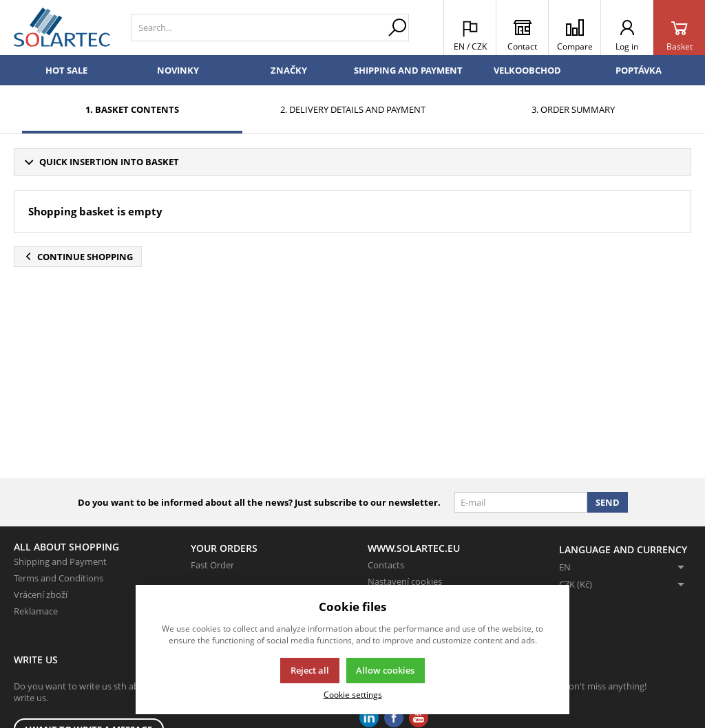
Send (608, 502)
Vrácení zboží (41, 595)
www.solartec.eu (414, 548)
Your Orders (224, 548)
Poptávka (639, 70)
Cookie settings (353, 694)
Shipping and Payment (408, 70)
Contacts (386, 565)
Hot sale (66, 70)
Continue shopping (78, 257)
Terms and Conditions (59, 578)
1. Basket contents (132, 109)
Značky (289, 70)
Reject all (310, 670)
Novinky (178, 70)
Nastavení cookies (405, 581)
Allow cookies (385, 670)
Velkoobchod (527, 70)
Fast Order (212, 565)
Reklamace (36, 611)
